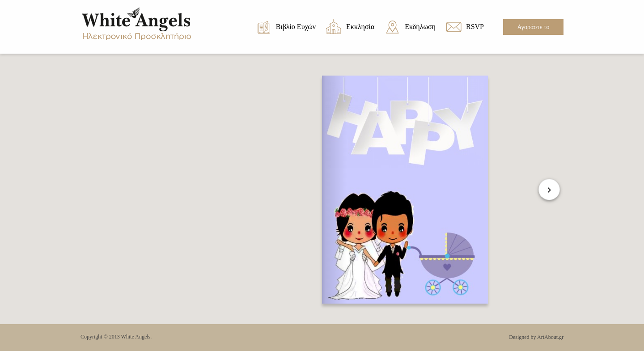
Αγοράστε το (534, 27)
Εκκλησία (360, 27)
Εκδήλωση (420, 27)
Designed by (522, 337)
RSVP (475, 27)
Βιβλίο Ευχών (296, 27)
